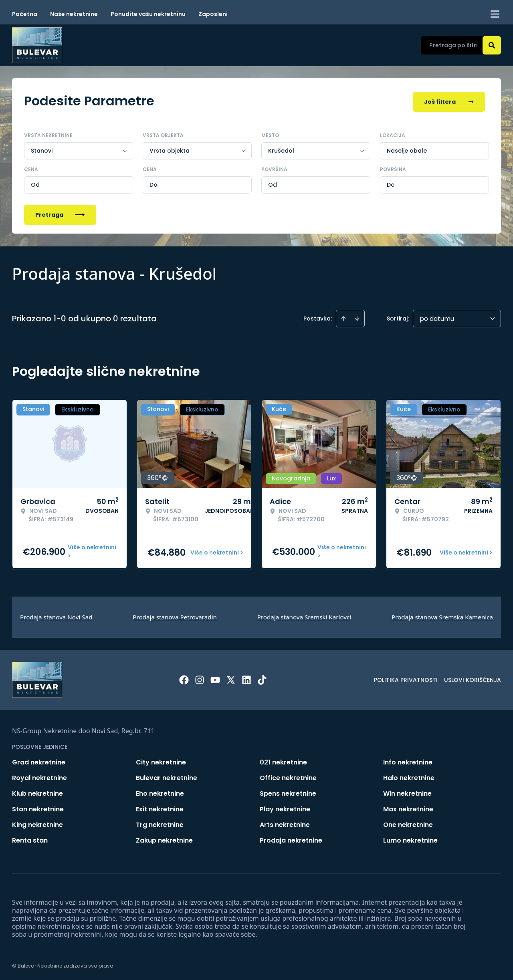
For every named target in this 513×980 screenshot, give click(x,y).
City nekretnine (161, 761)
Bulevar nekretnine (167, 776)
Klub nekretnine (37, 792)
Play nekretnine (285, 808)
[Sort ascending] (343, 317)
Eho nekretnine (160, 792)
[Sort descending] (357, 317)
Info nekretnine (408, 761)
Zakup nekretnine (164, 839)
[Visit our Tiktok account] (262, 678)
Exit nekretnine (160, 808)
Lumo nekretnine (410, 839)
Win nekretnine (407, 792)
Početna (25, 14)
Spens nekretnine (288, 792)
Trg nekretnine (160, 823)
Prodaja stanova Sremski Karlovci (304, 615)
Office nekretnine (288, 776)
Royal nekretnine (39, 776)
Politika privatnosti (406, 678)
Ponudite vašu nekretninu (148, 14)
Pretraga (60, 213)
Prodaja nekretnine (291, 839)
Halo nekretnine (409, 776)
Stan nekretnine (38, 808)
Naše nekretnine (74, 14)
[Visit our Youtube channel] (215, 678)
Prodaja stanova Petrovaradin (175, 615)
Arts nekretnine (285, 823)
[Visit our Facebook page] (184, 678)
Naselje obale (407, 149)
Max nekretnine (408, 808)
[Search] (492, 45)
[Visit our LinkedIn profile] (246, 678)
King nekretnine (37, 823)
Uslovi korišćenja (473, 678)
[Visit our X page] (231, 678)
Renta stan (30, 839)
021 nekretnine (283, 761)
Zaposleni (213, 14)
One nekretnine (408, 823)
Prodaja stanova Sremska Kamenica (442, 615)
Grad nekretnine (39, 761)
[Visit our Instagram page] (200, 678)
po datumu (437, 317)
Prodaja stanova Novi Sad (56, 615)
